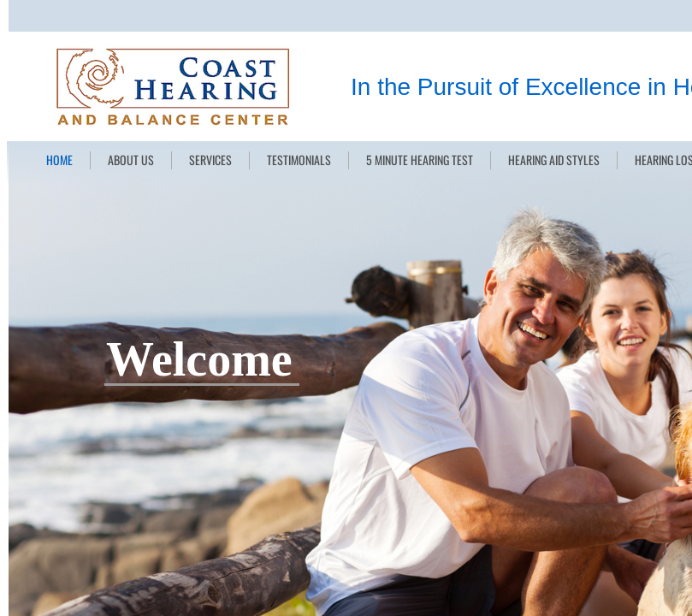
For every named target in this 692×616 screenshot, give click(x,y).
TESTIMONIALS (299, 160)
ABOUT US (131, 160)
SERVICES (210, 160)
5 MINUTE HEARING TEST (420, 160)
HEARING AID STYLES (554, 160)
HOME (59, 160)
